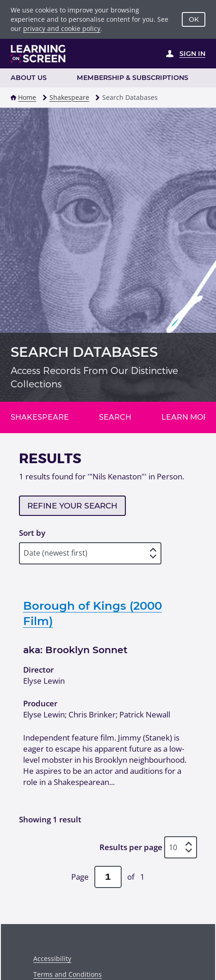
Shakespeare (69, 97)
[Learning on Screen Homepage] (38, 54)
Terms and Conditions (68, 974)
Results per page (131, 847)
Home (27, 97)
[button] (13, 98)
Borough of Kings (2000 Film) (93, 613)
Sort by (32, 533)
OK (194, 19)
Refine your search (72, 506)
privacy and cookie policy (62, 28)
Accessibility (52, 959)
